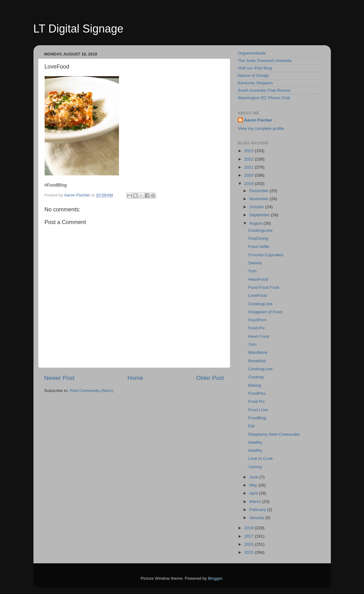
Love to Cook (261, 458)
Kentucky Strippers (255, 83)
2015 (249, 552)
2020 (249, 175)
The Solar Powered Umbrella (265, 61)
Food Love (258, 410)
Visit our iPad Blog (255, 68)
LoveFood (257, 295)
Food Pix (256, 328)
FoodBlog (257, 418)
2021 (249, 167)
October (257, 207)
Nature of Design (254, 75)
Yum (252, 271)
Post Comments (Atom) (91, 391)
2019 (249, 184)
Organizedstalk (252, 53)
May (254, 485)
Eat (251, 426)
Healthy (255, 442)
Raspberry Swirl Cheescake (274, 434)
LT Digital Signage (79, 29)
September (260, 215)
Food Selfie (259, 246)
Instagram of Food (265, 312)
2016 (249, 544)
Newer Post (59, 378)
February (258, 510)
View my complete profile (261, 128)
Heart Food (259, 336)
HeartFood (258, 279)
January (257, 518)
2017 (249, 536)
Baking (254, 385)
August (257, 223)
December (260, 191)
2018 (249, 528)
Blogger (215, 578)
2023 (249, 151)
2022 (249, 159)
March (256, 502)
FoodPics (257, 393)
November (260, 199)
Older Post (210, 378)
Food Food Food (264, 287)
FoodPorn (257, 320)
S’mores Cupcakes (266, 255)
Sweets (255, 263)
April (254, 493)
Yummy (255, 467)
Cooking (256, 377)
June (254, 477)
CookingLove (260, 230)
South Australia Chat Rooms (264, 90)
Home (135, 378)
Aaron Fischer (258, 120)
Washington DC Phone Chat (264, 98)
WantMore (258, 352)
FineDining (258, 238)
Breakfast (257, 361)
